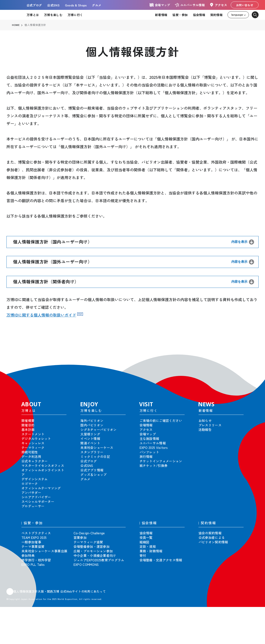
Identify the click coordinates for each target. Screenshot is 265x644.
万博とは (33, 15)
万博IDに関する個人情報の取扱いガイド (41, 315)
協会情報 (199, 15)
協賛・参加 (180, 15)
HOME (16, 25)
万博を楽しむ (53, 15)
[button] (252, 357)
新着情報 (161, 15)
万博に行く (75, 15)
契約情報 (216, 15)
